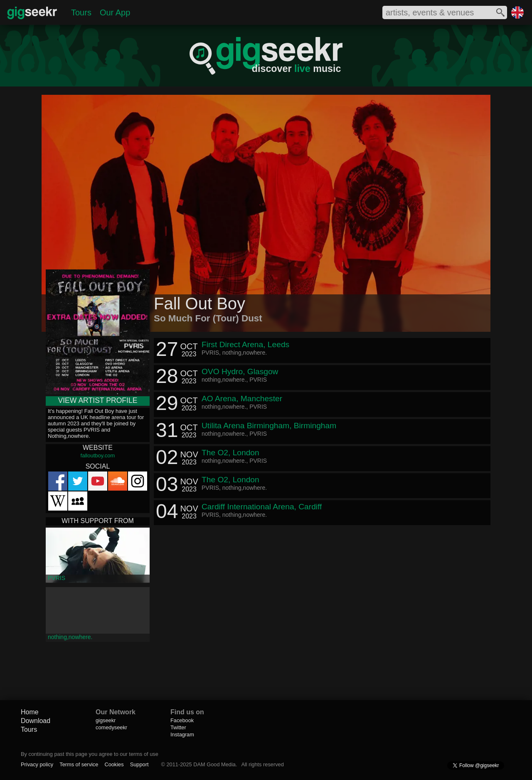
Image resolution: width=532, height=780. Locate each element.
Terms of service (79, 764)
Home (30, 712)
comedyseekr (111, 727)
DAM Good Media (214, 764)
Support (139, 764)
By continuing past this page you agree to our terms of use (90, 754)
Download (36, 721)
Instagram (182, 734)
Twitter (178, 727)
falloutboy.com (98, 455)
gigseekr (106, 720)
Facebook (182, 720)
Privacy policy (37, 764)
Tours (81, 12)
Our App (115, 12)
